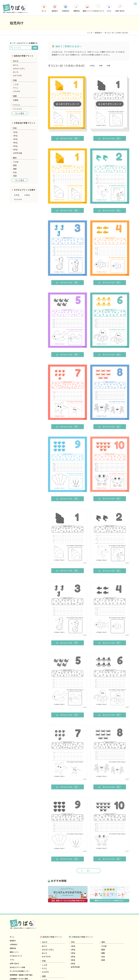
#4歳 (102, 65)
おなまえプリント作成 (18, 945)
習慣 (15, 96)
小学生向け (66, 8)
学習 (15, 80)
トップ (90, 33)
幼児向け (55, 8)
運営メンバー (87, 8)
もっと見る (20, 113)
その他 (16, 162)
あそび (16, 61)
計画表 (16, 100)
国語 (15, 165)
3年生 (15, 139)
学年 (15, 128)
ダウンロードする (68, 138)
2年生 (15, 136)
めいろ (16, 72)
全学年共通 (17, 153)
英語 (15, 176)
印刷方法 (76, 8)
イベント (17, 105)
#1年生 (93, 65)
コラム (109, 8)
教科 (15, 158)
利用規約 (20, 975)
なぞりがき (17, 75)
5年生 (15, 146)
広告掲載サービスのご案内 (20, 956)
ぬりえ (16, 65)
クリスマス (17, 109)
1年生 (15, 132)
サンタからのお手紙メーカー (21, 948)
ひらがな (17, 91)
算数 (15, 169)
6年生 (15, 150)
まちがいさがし (19, 69)
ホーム (44, 8)
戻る (88, 848)
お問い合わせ (120, 8)
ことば (16, 84)
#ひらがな (18, 199)
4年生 (15, 143)
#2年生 (27, 195)
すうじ (16, 88)
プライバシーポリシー (32, 975)
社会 (15, 172)
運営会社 (12, 975)
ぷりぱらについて (98, 8)
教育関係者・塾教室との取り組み (23, 952)
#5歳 (111, 65)
